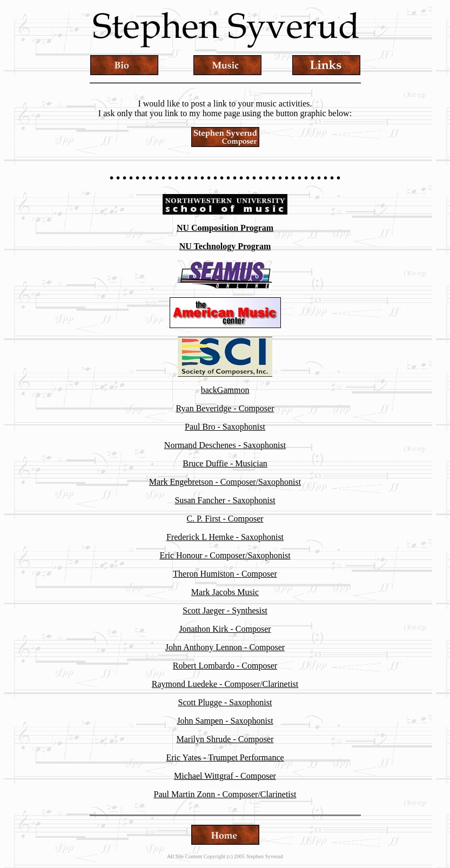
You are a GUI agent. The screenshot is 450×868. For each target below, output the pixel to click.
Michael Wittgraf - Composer (225, 776)
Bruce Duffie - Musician (225, 463)
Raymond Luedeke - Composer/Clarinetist (225, 684)
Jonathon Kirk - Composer (225, 629)
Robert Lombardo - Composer (225, 666)
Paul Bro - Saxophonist (225, 427)
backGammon (225, 390)
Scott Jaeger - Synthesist (225, 610)
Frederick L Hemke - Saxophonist (225, 537)
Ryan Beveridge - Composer (225, 408)
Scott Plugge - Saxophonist (225, 702)
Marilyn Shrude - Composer (225, 739)
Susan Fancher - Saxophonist (225, 500)
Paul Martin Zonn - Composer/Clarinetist (225, 794)
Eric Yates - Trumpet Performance (225, 757)
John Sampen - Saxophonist (225, 721)
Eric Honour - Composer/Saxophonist (225, 555)
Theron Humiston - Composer (225, 574)
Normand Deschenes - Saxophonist (225, 445)
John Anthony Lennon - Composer (225, 647)
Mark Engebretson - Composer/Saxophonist (225, 482)
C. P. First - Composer (225, 519)
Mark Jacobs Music (225, 592)
